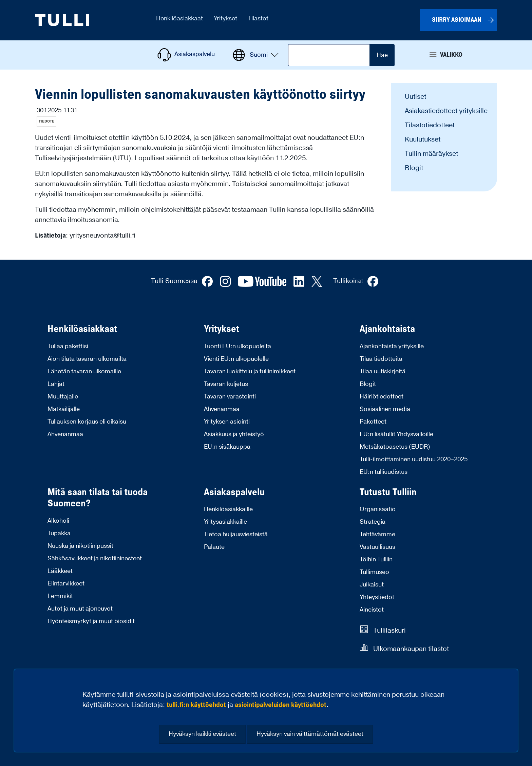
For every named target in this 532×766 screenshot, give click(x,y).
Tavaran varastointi (230, 397)
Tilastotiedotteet (430, 125)
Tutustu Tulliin (388, 492)
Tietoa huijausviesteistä (236, 534)
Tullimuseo (374, 572)
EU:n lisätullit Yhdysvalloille (396, 434)
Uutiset (415, 97)
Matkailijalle (64, 409)
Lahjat (56, 384)
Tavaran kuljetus (226, 384)
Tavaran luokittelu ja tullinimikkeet (250, 371)
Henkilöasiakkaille (228, 509)
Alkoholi (58, 521)
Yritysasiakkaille (225, 522)
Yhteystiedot (377, 597)
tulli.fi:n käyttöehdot (196, 705)
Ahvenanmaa (65, 434)
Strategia (373, 522)
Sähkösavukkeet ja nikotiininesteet (95, 558)
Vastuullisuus (377, 547)
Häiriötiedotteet (382, 397)
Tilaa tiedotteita (381, 359)
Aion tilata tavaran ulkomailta (87, 359)
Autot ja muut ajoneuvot (80, 609)
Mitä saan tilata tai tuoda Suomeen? (98, 498)
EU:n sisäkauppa (227, 447)
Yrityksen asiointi (227, 422)
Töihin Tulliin (376, 559)
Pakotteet (373, 422)
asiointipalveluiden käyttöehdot (281, 705)
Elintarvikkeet (66, 584)
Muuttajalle (63, 397)
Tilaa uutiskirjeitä (383, 371)
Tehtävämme (377, 534)
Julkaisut (372, 585)
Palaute (214, 547)
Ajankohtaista (387, 329)
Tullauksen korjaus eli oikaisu (87, 422)
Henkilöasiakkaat (82, 329)
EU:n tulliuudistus (384, 472)
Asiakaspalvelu (234, 492)
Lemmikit (60, 596)
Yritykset (222, 329)
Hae (382, 55)
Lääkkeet (60, 571)
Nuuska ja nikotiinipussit (80, 546)
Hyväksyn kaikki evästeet (202, 734)
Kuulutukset (423, 139)
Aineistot (372, 610)
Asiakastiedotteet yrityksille (446, 111)
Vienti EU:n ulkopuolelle (236, 359)
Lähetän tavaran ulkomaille (84, 371)
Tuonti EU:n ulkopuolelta (237, 346)
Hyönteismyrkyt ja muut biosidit (91, 621)
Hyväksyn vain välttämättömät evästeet (310, 734)
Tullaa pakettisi (68, 346)
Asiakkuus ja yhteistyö (234, 434)
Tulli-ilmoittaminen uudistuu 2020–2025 (414, 459)
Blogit (414, 168)
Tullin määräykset (431, 154)
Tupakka (59, 533)
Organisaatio (378, 509)
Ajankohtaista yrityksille (392, 346)
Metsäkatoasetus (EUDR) (395, 447)
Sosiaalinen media (385, 409)
